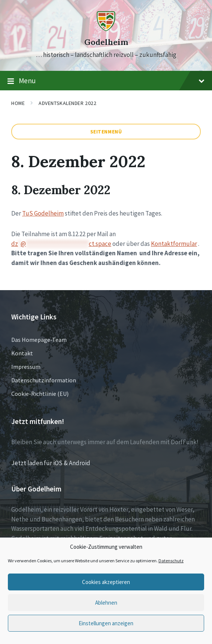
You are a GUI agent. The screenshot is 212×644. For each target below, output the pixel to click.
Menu (106, 81)
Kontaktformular (174, 244)
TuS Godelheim (43, 213)
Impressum (26, 367)
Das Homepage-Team (39, 340)
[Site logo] (106, 29)
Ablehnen (106, 603)
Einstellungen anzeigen (106, 623)
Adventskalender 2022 (67, 103)
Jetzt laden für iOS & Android (51, 463)
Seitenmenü (106, 132)
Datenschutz (171, 561)
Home (18, 103)
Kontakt (22, 353)
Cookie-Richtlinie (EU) (40, 394)
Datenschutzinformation (44, 380)
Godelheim (106, 42)
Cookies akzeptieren (106, 582)
